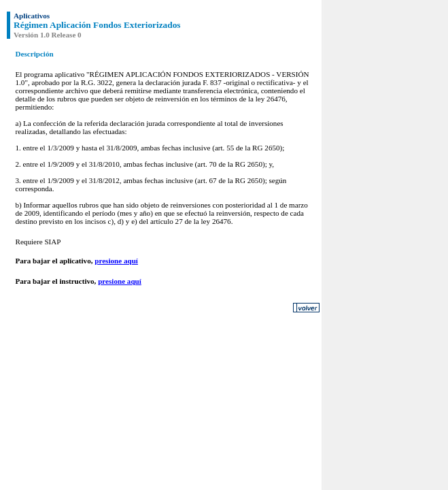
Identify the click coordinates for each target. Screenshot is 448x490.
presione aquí (116, 261)
